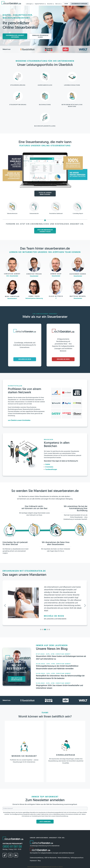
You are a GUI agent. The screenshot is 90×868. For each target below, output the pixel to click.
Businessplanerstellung (45, 126)
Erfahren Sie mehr (25, 359)
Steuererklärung (18, 85)
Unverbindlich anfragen (79, 4)
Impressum (33, 861)
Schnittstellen (15, 386)
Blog (39, 861)
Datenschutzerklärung (62, 816)
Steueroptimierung (18, 105)
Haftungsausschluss (77, 858)
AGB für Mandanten (51, 858)
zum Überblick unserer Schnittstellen (19, 420)
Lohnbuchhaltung (72, 85)
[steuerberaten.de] (11, 3)
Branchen (49, 440)
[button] (85, 606)
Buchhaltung (45, 105)
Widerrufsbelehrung (64, 858)
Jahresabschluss (45, 85)
